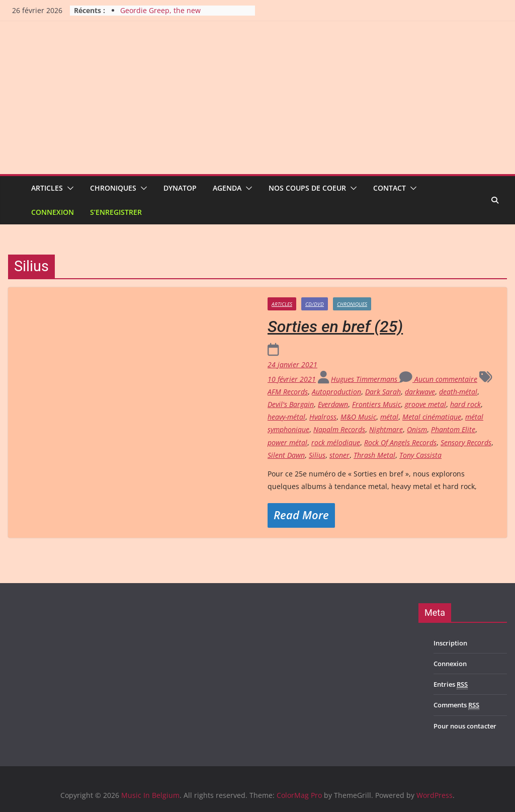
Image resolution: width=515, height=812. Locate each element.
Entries (451, 684)
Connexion (53, 212)
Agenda (227, 188)
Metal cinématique (432, 417)
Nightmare (386, 429)
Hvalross (323, 417)
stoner (339, 455)
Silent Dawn (286, 455)
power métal (287, 442)
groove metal (425, 404)
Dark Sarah (383, 392)
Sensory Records (466, 442)
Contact (390, 188)
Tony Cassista (420, 455)
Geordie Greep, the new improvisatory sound (160, 15)
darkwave (420, 392)
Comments (456, 705)
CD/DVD (315, 304)
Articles (47, 188)
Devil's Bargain (291, 404)
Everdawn (333, 404)
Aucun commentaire (438, 379)
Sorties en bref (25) (335, 327)
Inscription (450, 643)
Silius (317, 455)
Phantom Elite (453, 429)
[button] (68, 188)
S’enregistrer (116, 212)
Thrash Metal (374, 455)
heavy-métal (286, 417)
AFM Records (288, 392)
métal (389, 417)
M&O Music (358, 417)
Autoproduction (336, 392)
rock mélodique (336, 442)
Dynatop (180, 188)
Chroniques (113, 188)
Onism (417, 429)
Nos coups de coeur (307, 188)
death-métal (458, 392)
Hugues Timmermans (365, 379)
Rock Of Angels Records (400, 442)
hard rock (465, 404)
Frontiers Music (376, 404)
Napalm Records (339, 429)
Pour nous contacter (465, 726)
